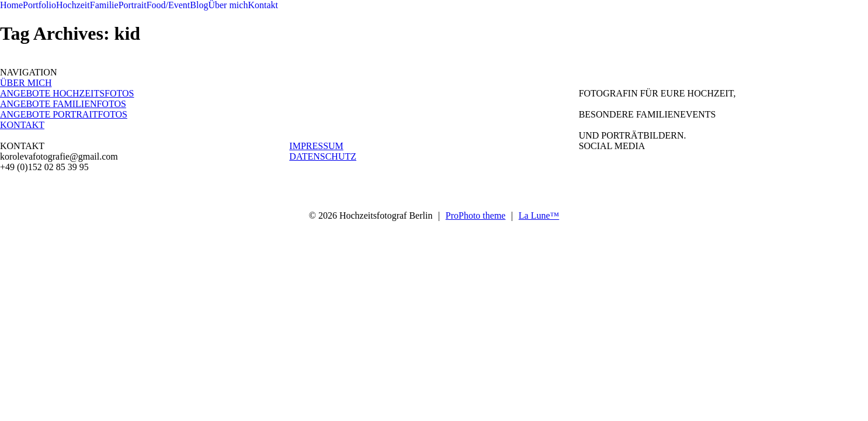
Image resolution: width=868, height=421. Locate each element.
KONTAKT (22, 125)
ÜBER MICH (26, 83)
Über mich (228, 5)
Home (11, 5)
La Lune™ (539, 215)
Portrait (133, 5)
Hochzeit (73, 5)
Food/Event (169, 5)
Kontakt (263, 5)
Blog (199, 5)
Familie (104, 5)
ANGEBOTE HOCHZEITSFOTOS (67, 93)
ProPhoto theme (476, 215)
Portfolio (39, 5)
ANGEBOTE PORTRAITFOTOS (64, 114)
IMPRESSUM (316, 146)
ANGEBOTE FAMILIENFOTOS (63, 104)
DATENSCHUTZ (323, 156)
